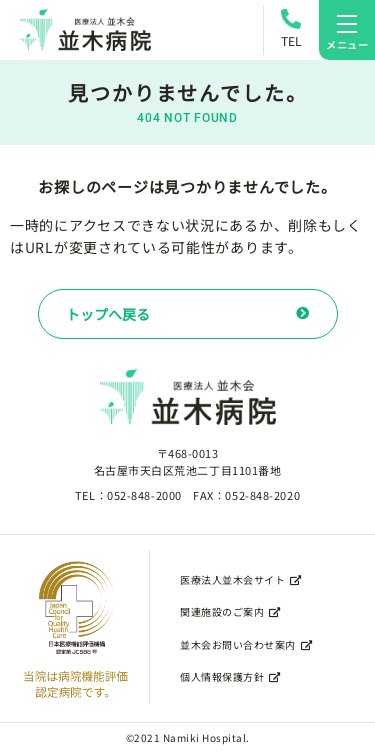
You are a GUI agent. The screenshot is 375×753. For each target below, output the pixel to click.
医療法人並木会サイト (241, 579)
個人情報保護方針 (230, 676)
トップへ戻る (188, 314)
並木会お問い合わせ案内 (246, 644)
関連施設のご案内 (230, 611)
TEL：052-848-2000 (128, 495)
